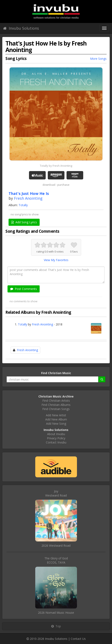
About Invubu (56, 434)
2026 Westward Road (56, 546)
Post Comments (24, 289)
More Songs (98, 59)
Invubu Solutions (21, 28)
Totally (23, 205)
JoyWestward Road (56, 493)
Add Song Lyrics (24, 222)
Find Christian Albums (56, 405)
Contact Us (78, 639)
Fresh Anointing (28, 198)
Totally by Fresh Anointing (56, 166)
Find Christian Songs (56, 409)
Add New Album (56, 419)
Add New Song (56, 424)
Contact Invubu (56, 442)
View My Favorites (56, 260)
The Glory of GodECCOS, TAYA (56, 560)
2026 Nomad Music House (56, 613)
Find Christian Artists (56, 401)
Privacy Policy (56, 438)
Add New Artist (56, 415)
